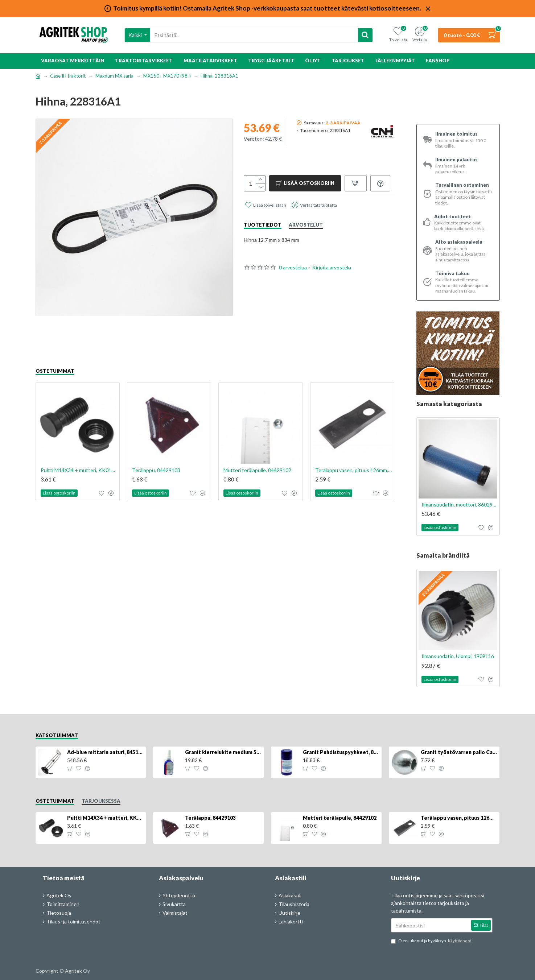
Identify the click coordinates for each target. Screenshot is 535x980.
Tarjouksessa (101, 801)
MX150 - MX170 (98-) (167, 76)
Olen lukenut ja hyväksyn (432, 941)
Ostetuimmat (55, 371)
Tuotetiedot (263, 225)
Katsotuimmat (57, 735)
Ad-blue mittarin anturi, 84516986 (105, 752)
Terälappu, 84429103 (156, 470)
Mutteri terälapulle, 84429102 (257, 470)
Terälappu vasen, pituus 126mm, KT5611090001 (354, 470)
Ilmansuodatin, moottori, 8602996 (460, 505)
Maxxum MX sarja (114, 76)
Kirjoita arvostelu (332, 267)
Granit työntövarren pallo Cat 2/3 (459, 752)
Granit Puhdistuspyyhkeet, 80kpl (341, 752)
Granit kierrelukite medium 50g (223, 752)
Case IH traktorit (68, 76)
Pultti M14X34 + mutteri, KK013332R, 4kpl (79, 470)
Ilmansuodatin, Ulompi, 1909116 (458, 656)
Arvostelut (306, 225)
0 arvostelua (293, 267)
